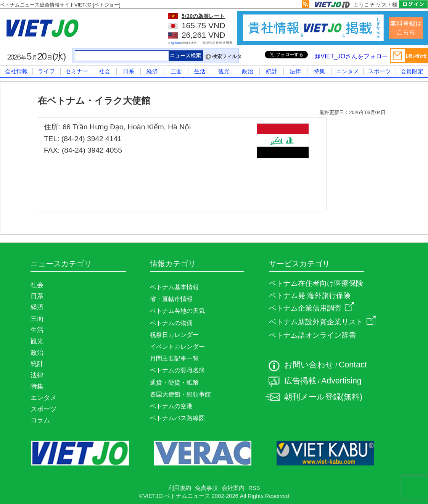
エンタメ (348, 71)
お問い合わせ (309, 365)
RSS (254, 488)
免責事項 (206, 488)
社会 (105, 71)
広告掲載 (300, 381)
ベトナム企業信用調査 (311, 308)
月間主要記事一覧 (174, 358)
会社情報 (16, 71)
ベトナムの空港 (171, 406)
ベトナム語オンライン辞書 (312, 335)
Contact (353, 365)
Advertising (341, 381)
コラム (40, 420)
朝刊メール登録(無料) (323, 397)
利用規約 (180, 488)
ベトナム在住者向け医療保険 (316, 283)
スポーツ (380, 71)
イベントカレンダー (177, 347)
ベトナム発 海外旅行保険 (310, 295)
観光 (224, 71)
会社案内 (233, 488)
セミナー (77, 71)
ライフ (46, 71)
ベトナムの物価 (171, 323)
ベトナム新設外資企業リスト (322, 322)
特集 (319, 71)
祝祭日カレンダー (174, 335)
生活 (200, 71)
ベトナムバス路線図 (177, 418)
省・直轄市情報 (171, 299)
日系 (129, 71)
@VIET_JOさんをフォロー (351, 56)
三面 (176, 71)
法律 (295, 71)
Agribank (176, 43)
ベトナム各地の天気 (177, 311)
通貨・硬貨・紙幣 (174, 382)
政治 (248, 71)
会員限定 (412, 71)
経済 (152, 71)
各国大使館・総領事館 (180, 394)
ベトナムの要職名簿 (177, 370)
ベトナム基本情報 (174, 287)
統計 (272, 71)
